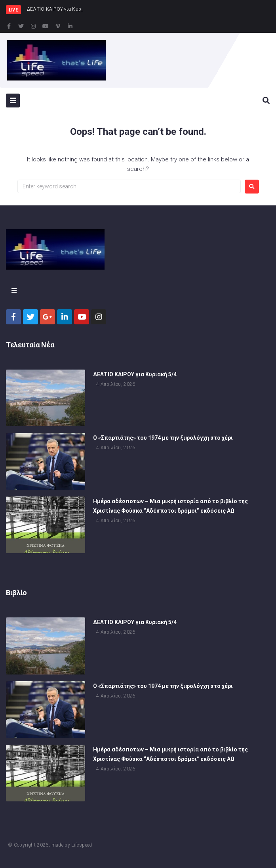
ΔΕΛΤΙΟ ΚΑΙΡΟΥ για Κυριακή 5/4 (135, 376)
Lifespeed (82, 845)
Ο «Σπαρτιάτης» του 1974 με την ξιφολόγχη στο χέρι (163, 440)
